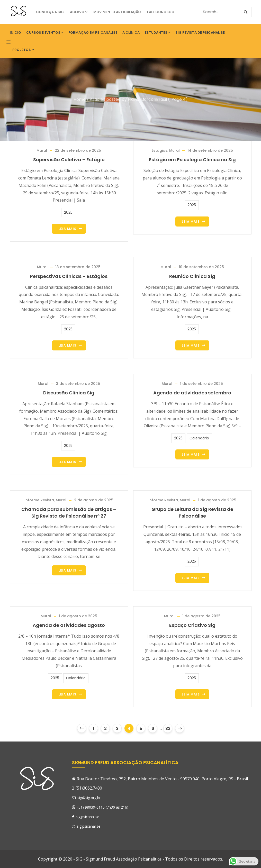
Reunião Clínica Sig (192, 276)
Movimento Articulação (117, 12)
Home (80, 99)
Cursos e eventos (45, 33)
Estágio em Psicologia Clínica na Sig (192, 160)
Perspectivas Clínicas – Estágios (69, 276)
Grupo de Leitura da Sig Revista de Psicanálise (192, 513)
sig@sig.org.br (86, 798)
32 (168, 729)
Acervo (79, 12)
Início (15, 33)
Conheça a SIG (50, 12)
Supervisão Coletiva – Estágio (69, 160)
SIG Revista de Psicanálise (200, 33)
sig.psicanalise (86, 817)
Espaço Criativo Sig (192, 625)
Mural (42, 150)
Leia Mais (67, 229)
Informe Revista (39, 500)
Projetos (23, 50)
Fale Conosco (161, 12)
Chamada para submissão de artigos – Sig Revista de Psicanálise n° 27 (69, 513)
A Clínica (131, 33)
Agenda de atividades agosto (69, 625)
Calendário (199, 438)
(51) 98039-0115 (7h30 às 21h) (103, 807)
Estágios (159, 150)
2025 (68, 212)
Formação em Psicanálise (93, 33)
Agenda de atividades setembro (192, 393)
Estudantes (157, 33)
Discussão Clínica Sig (69, 393)
